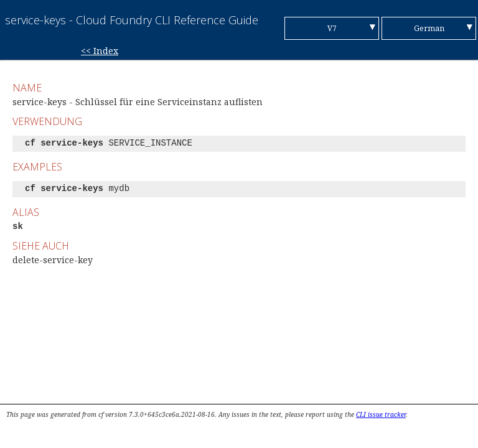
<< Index (100, 51)
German (429, 28)
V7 (332, 28)
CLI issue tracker (381, 414)
